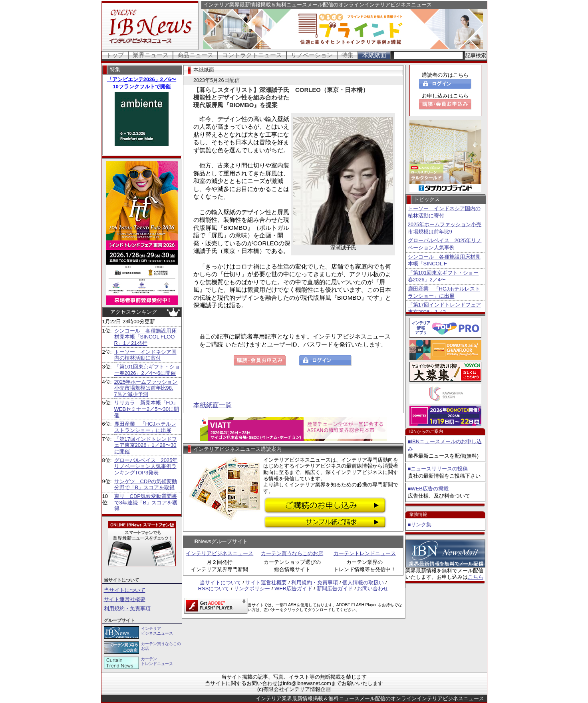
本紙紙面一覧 (213, 405)
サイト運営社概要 (125, 599)
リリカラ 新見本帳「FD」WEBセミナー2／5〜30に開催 (147, 409)
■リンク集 (420, 525)
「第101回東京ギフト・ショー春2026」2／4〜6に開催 (147, 370)
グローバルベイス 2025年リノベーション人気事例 (445, 244)
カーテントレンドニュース (365, 553)
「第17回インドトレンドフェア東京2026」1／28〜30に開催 (146, 445)
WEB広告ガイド (293, 588)
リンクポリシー (252, 588)
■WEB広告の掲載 (428, 489)
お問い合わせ (373, 588)
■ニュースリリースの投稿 (438, 469)
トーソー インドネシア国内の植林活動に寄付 (145, 355)
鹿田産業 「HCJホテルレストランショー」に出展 (145, 427)
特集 (348, 55)
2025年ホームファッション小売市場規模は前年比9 (445, 228)
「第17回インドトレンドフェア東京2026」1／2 (444, 308)
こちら (476, 577)
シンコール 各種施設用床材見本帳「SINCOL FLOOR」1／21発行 (145, 337)
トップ (115, 55)
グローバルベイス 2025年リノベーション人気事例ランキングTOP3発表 (146, 466)
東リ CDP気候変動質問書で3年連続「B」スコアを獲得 (146, 502)
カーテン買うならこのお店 (292, 553)
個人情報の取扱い (363, 583)
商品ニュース (195, 55)
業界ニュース (151, 55)
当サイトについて (125, 590)
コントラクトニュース (252, 55)
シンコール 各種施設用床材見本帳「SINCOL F (444, 260)
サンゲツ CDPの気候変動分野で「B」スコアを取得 (146, 485)
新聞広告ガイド (335, 588)
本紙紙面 (374, 55)
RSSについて (214, 588)
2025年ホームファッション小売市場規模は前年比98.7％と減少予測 (146, 388)
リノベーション (312, 55)
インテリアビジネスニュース (220, 553)
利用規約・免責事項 (127, 608)
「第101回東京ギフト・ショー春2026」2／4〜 (443, 276)
